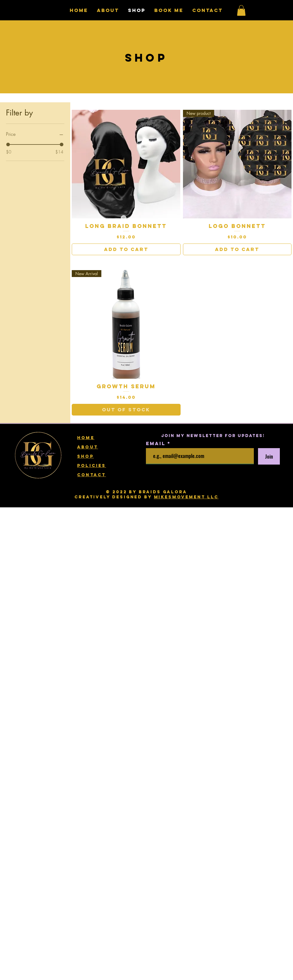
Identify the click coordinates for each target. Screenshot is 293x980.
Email (157, 443)
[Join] (269, 456)
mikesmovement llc (186, 497)
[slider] (8, 144)
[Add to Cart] (126, 249)
